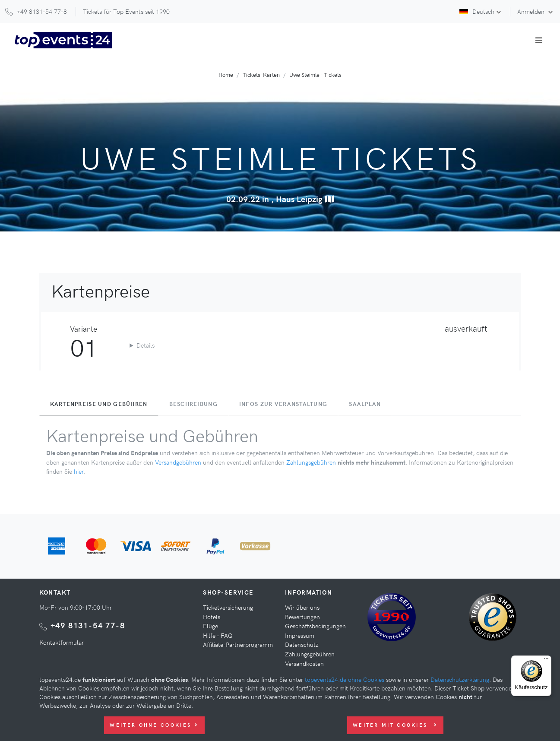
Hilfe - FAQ (218, 635)
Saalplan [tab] (365, 404)
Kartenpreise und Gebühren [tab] (99, 404)
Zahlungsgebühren (311, 462)
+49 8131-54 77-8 (88, 625)
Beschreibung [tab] (193, 404)
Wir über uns (302, 607)
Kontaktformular (62, 642)
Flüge (210, 626)
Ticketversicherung (228, 607)
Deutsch (477, 11)
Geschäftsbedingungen (315, 626)
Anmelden (532, 11)
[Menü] (546, 661)
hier (79, 471)
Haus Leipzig (305, 199)
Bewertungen (302, 617)
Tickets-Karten (261, 74)
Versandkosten (304, 663)
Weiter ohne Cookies (154, 725)
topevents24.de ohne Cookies (345, 679)
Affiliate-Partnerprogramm (238, 644)
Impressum (300, 635)
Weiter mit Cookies (395, 725)
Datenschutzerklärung (460, 679)
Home (226, 74)
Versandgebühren (178, 462)
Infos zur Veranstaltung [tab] (283, 404)
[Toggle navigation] (539, 40)
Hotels (212, 617)
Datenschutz (302, 644)
